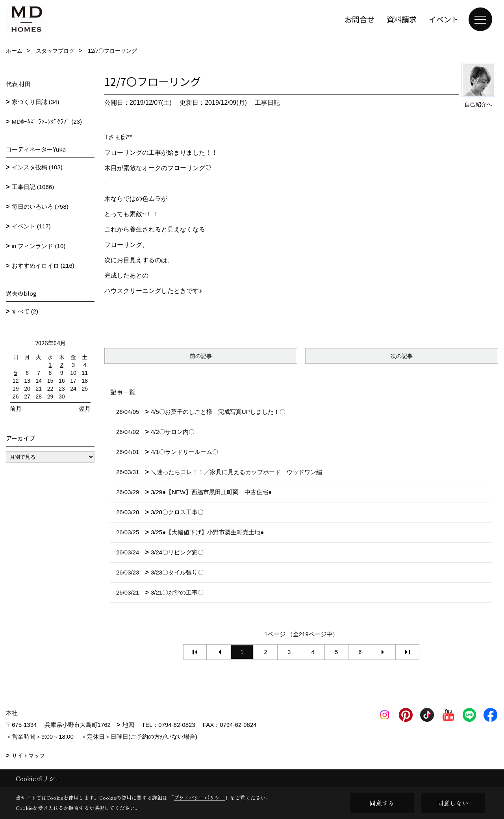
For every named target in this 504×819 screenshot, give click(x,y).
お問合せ (359, 19)
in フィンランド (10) (39, 246)
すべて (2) (25, 311)
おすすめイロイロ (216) (43, 266)
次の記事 (402, 356)
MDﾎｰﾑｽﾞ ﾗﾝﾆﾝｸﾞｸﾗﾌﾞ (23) (47, 121)
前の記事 (201, 356)
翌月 (85, 409)
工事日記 (267, 103)
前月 (16, 409)
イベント (444, 19)
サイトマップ (28, 756)
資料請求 (402, 19)
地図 (128, 725)
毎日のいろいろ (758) (40, 207)
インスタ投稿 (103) (37, 167)
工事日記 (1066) (33, 187)
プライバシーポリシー (199, 798)
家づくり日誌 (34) (36, 102)
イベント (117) (31, 226)
